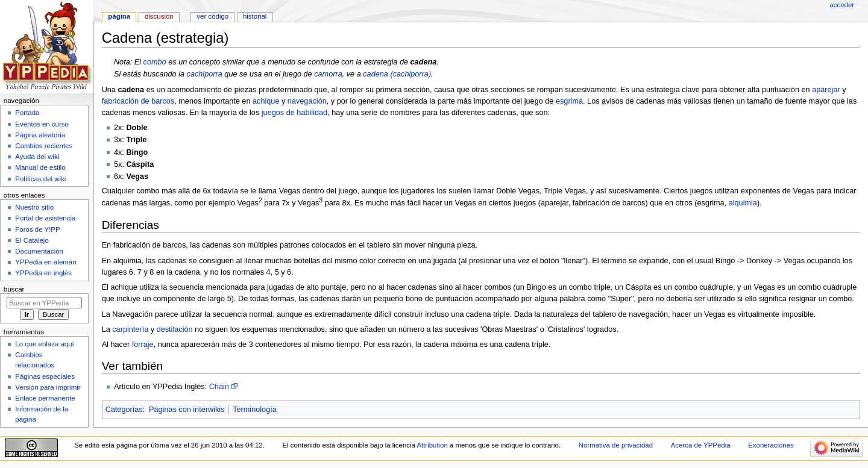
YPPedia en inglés (43, 273)
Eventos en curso (42, 124)
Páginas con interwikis (187, 410)
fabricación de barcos (138, 101)
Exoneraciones (771, 445)
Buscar (14, 289)
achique (266, 101)
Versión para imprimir (48, 387)
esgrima (569, 101)
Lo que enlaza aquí (44, 344)
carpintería (130, 329)
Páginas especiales (45, 376)
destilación (175, 329)
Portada (27, 113)
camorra (328, 74)
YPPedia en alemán (46, 262)
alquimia (743, 204)
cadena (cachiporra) (397, 74)
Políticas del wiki (40, 179)
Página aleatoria (40, 135)
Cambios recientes (44, 146)
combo (155, 62)
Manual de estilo (40, 167)
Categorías (124, 410)
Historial (255, 16)
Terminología (255, 410)
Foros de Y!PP (37, 229)
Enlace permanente (45, 398)
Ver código (212, 16)
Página (119, 16)
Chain (219, 387)
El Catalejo (32, 240)
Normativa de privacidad (616, 445)
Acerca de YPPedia (701, 445)
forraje (143, 345)
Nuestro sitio (34, 207)
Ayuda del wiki (37, 157)
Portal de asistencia (45, 218)
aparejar (826, 90)
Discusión (159, 16)
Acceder (842, 5)
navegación (307, 101)
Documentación (39, 251)
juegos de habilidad (294, 113)
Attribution (432, 445)
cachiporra (205, 74)
